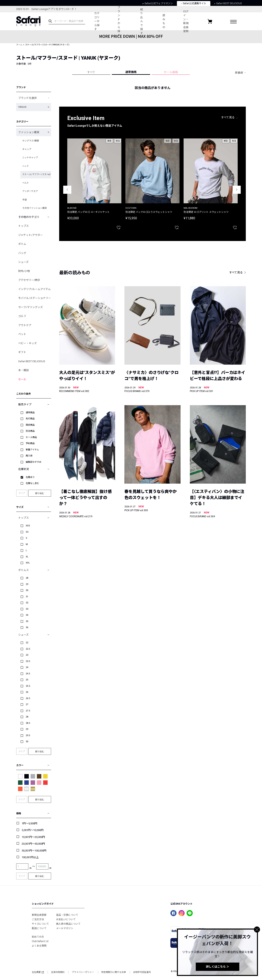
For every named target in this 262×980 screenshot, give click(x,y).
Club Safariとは (40, 941)
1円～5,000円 (29, 823)
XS (27, 532)
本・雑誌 (24, 370)
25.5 (28, 686)
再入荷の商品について (68, 924)
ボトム (22, 244)
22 (27, 643)
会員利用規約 (58, 972)
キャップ (27, 149)
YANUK (22, 107)
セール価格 (171, 72)
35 (27, 621)
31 (27, 597)
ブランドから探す (118, 21)
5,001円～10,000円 (33, 830)
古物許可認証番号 (142, 972)
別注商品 (30, 431)
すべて (91, 72)
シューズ (23, 262)
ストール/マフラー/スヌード (37, 174)
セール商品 (31, 437)
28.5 (28, 723)
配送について (39, 928)
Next (237, 190)
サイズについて (40, 924)
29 (27, 584)
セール (22, 379)
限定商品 (30, 425)
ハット (26, 166)
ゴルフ (22, 316)
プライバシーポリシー (83, 972)
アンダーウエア (30, 191)
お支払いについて (66, 919)
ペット (22, 334)
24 (27, 667)
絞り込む (40, 493)
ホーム (19, 45)
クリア (22, 493)
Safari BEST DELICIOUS (32, 361)
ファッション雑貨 (29, 132)
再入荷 (29, 456)
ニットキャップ (30, 158)
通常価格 (131, 72)
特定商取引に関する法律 (114, 972)
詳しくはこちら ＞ (218, 967)
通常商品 (30, 413)
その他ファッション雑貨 (35, 208)
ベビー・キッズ (27, 343)
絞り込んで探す (141, 21)
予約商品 (30, 443)
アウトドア (25, 325)
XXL (28, 563)
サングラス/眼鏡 (31, 141)
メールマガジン (65, 928)
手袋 (25, 200)
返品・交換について (67, 915)
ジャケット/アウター (30, 235)
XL (27, 557)
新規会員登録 (39, 915)
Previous (67, 190)
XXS (28, 526)
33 (27, 609)
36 (27, 627)
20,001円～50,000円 (33, 844)
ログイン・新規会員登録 (186, 21)
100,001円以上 (30, 857)
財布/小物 (24, 271)
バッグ (22, 253)
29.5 (28, 735)
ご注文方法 (38, 919)
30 (27, 590)
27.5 (28, 711)
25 (27, 680)
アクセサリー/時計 (29, 280)
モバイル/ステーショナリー (35, 298)
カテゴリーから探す (96, 21)
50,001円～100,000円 (34, 851)
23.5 (28, 661)
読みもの (163, 21)
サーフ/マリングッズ (30, 307)
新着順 (239, 73)
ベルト (26, 183)
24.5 (28, 674)
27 (27, 704)
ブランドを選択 (27, 98)
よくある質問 (39, 946)
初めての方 (38, 937)
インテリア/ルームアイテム (34, 289)
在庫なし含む (32, 483)
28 (27, 578)
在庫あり (30, 477)
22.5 (28, 649)
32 (27, 603)
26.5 (28, 698)
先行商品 (30, 419)
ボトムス (24, 570)
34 (27, 615)
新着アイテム (32, 450)
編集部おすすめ (34, 462)
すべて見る (228, 117)
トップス (24, 226)
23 (27, 655)
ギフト (22, 352)
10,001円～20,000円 (33, 837)
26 (27, 692)
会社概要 (38, 972)
